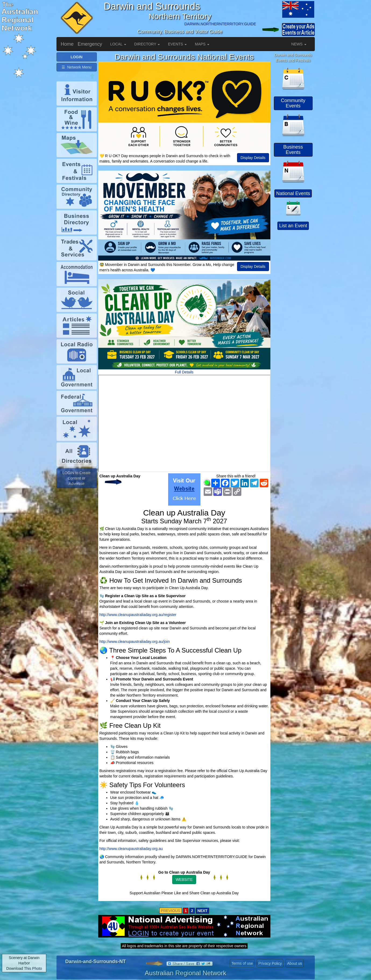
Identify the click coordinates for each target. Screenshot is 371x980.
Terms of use (242, 963)
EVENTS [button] (177, 44)
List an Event (293, 226)
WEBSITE (184, 880)
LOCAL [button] (118, 44)
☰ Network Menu (77, 67)
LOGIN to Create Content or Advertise (77, 478)
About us (294, 963)
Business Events (293, 150)
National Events (293, 193)
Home (67, 44)
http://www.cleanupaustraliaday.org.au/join (135, 642)
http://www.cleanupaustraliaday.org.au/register (138, 615)
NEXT (202, 911)
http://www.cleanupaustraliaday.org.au (131, 849)
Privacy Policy (270, 963)
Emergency (90, 44)
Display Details (253, 158)
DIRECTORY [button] (147, 44)
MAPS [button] (202, 44)
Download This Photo (24, 968)
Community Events (293, 103)
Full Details (184, 372)
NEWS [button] (299, 44)
